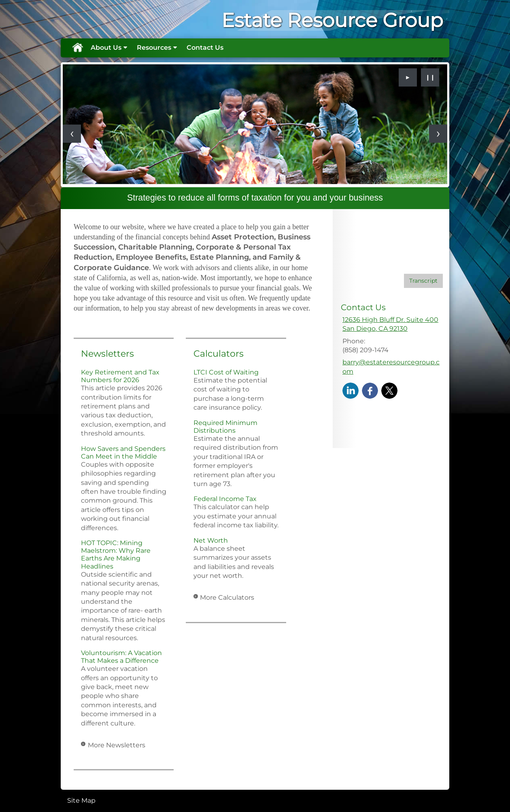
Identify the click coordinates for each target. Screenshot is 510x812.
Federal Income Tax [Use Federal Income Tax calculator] (225, 499)
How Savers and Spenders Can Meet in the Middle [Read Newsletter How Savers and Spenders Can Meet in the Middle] (123, 453)
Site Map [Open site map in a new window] (81, 800)
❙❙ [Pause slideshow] (430, 77)
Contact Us (205, 48)
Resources (154, 48)
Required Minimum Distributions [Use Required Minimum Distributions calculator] (225, 427)
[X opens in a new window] (389, 390)
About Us (106, 48)
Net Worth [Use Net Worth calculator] (211, 540)
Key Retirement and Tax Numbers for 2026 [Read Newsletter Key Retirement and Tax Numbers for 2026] (120, 376)
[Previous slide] (72, 134)
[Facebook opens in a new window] (370, 390)
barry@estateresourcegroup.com (391, 367)
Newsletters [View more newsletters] (107, 354)
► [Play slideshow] (408, 77)
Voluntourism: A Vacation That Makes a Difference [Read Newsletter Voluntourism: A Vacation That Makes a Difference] (121, 657)
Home (77, 48)
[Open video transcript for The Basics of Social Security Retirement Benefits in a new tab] (423, 281)
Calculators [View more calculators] (219, 354)
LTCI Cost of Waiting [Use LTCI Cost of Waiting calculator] (226, 372)
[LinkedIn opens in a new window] (351, 390)
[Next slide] (438, 134)
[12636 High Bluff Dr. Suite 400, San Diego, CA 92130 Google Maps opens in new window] (390, 325)
